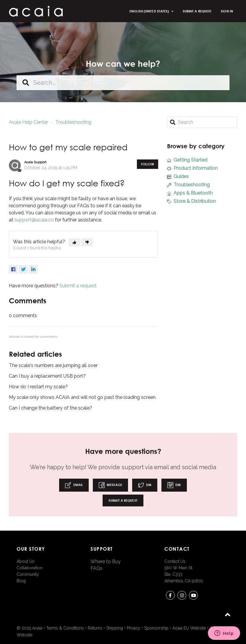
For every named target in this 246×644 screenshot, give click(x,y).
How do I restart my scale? (38, 387)
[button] (74, 242)
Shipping (115, 628)
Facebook (13, 269)
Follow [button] (148, 164)
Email (74, 485)
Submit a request (197, 11)
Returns (95, 628)
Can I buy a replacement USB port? (47, 376)
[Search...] (123, 83)
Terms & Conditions (65, 628)
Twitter (23, 269)
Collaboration (30, 568)
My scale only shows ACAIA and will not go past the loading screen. (83, 397)
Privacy (134, 628)
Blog (21, 581)
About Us (25, 561)
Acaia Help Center (29, 122)
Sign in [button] (227, 11)
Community (28, 574)
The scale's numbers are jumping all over (53, 365)
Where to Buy (106, 561)
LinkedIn (33, 269)
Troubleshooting (73, 122)
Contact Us (175, 561)
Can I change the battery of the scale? (51, 408)
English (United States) (150, 11)
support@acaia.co (34, 220)
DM (145, 485)
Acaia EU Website (189, 628)
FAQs (97, 568)
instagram (182, 596)
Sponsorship (156, 628)
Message (110, 485)
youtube (193, 596)
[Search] (202, 122)
